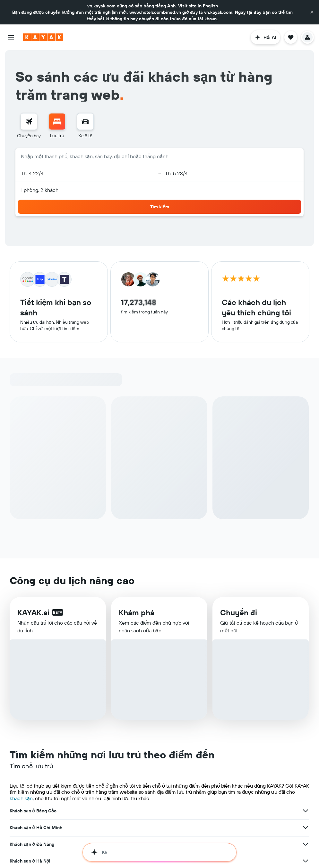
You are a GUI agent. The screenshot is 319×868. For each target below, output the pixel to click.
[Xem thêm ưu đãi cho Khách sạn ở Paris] (306, 793)
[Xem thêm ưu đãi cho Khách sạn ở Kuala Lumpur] (306, 743)
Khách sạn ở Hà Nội (30, 660)
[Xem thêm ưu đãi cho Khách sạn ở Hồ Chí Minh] (306, 626)
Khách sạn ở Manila (30, 810)
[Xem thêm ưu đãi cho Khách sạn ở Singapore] (306, 676)
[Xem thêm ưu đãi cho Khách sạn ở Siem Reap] (306, 693)
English (210, 6)
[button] (312, 12)
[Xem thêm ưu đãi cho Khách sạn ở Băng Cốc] (306, 610)
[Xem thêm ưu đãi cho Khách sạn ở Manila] (306, 810)
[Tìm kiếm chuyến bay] (29, 97)
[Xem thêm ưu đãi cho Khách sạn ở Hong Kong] (306, 710)
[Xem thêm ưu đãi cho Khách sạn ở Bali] (306, 777)
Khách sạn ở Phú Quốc (33, 860)
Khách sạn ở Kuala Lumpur (37, 743)
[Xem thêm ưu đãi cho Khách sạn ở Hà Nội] (306, 660)
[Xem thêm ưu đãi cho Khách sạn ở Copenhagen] (306, 827)
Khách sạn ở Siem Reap (34, 693)
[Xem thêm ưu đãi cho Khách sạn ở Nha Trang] (306, 844)
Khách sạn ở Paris (28, 793)
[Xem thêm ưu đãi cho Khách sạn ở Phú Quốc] (306, 860)
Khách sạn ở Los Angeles (36, 760)
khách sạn (21, 597)
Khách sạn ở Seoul (29, 727)
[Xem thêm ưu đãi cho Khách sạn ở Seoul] (306, 727)
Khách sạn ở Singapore (34, 676)
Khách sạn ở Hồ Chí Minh (36, 626)
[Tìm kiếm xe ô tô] (85, 97)
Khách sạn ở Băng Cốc (33, 610)
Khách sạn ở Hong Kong (34, 710)
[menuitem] (29, 102)
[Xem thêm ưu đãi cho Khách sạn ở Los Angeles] (306, 760)
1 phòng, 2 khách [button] (40, 166)
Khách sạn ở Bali (27, 777)
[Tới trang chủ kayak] (43, 37)
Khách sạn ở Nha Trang (33, 844)
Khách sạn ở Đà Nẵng (32, 643)
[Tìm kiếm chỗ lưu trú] (57, 97)
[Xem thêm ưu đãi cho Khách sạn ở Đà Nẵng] (306, 643)
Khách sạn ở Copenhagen (36, 827)
